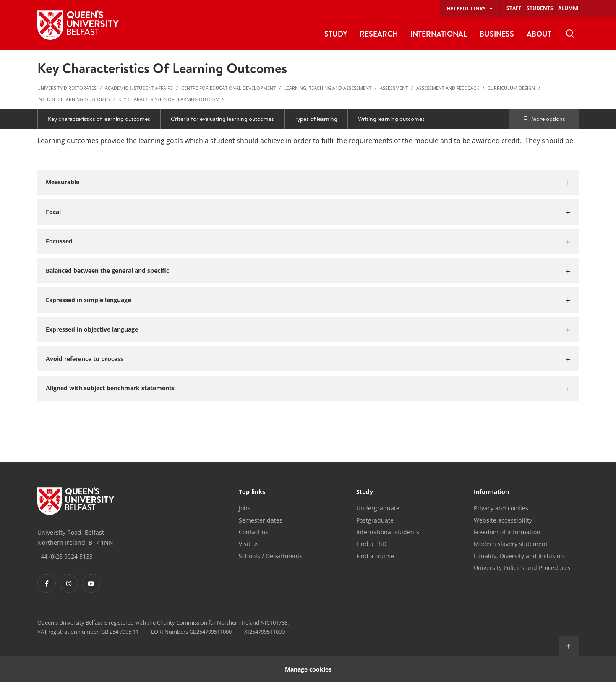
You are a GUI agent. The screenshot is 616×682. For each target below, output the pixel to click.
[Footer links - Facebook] (47, 583)
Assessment (394, 88)
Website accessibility (503, 520)
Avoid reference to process (85, 359)
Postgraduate (375, 520)
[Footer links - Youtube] (91, 583)
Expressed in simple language (88, 300)
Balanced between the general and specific (107, 270)
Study (365, 492)
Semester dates (261, 520)
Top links (252, 492)
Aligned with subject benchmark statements (110, 388)
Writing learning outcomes (391, 119)
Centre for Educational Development (228, 88)
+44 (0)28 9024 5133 (65, 556)
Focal (53, 212)
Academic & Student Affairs (139, 88)
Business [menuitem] (497, 34)
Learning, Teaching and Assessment (328, 88)
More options (544, 119)
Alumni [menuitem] (568, 8)
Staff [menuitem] (514, 8)
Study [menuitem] (336, 34)
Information (491, 492)
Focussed (59, 241)
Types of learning (316, 119)
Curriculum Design (511, 88)
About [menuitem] (539, 34)
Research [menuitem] (379, 34)
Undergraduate (378, 508)
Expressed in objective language (92, 329)
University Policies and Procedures (522, 568)
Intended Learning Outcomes (74, 99)
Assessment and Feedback (448, 88)
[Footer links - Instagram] (69, 583)
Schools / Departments (271, 556)
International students (388, 532)
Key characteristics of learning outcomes (171, 99)
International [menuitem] (439, 34)
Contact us (254, 532)
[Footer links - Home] (76, 501)
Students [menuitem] (540, 8)
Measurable (63, 182)
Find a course (375, 556)
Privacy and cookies (501, 508)
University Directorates (67, 88)
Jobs (245, 508)
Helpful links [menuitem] (466, 9)
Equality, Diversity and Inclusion (519, 556)
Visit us (249, 544)
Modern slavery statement (511, 544)
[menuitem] (570, 34)
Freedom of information (507, 532)
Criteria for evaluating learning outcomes (222, 119)
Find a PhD (371, 544)
